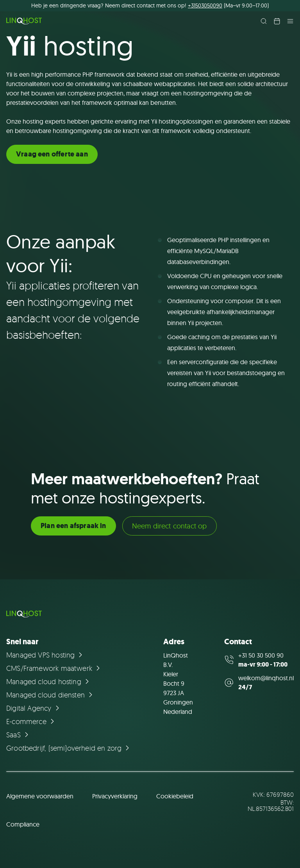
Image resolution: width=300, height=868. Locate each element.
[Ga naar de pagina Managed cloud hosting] (49, 681)
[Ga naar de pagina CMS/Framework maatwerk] (54, 668)
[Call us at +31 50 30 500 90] (259, 660)
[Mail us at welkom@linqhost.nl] (259, 683)
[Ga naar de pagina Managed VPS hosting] (46, 655)
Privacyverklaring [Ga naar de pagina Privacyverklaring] (115, 796)
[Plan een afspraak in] (277, 21)
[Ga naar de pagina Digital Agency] (34, 708)
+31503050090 (205, 5)
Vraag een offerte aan (52, 154)
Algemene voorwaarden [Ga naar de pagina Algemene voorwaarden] (40, 796)
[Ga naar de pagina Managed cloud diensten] (51, 695)
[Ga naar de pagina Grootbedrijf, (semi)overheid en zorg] (69, 748)
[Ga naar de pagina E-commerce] (31, 721)
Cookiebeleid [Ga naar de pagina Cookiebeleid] (175, 796)
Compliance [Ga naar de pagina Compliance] (23, 824)
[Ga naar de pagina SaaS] (19, 735)
